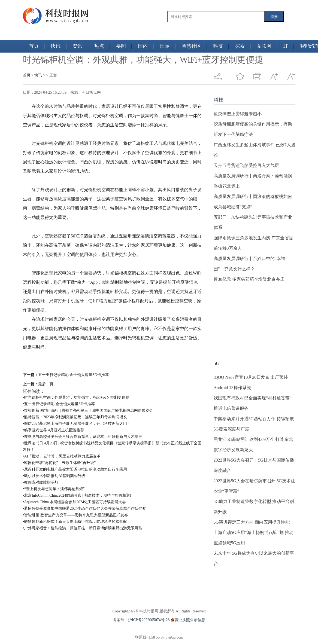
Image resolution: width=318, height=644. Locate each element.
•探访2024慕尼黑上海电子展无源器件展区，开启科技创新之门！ (77, 424)
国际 (165, 46)
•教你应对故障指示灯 (41, 482)
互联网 (264, 46)
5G (217, 364)
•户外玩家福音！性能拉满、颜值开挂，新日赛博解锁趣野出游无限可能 (83, 528)
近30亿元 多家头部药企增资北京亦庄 (249, 279)
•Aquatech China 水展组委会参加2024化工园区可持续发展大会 (75, 502)
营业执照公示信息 (187, 620)
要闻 (121, 46)
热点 (99, 46)
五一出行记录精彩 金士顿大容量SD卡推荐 (73, 375)
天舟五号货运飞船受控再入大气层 (246, 165)
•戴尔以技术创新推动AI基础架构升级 (54, 476)
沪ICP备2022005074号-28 (149, 620)
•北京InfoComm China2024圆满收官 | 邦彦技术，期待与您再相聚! (77, 495)
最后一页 (46, 384)
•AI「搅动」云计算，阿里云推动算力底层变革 (62, 456)
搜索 (274, 17)
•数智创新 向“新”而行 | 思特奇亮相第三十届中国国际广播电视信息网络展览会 (88, 410)
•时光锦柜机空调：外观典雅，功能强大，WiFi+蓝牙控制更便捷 (76, 397)
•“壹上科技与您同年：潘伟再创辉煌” (54, 489)
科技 (218, 46)
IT (286, 46)
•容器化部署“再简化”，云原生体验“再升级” (59, 463)
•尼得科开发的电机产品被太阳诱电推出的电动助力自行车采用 (75, 469)
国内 (143, 46)
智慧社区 (191, 46)
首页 (34, 46)
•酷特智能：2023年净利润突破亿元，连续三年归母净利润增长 (75, 417)
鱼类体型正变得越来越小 (238, 114)
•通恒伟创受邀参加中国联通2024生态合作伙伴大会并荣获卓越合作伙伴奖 (85, 509)
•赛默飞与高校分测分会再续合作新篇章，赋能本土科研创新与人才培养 (83, 437)
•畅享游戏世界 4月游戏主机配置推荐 (54, 430)
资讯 (77, 46)
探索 (240, 46)
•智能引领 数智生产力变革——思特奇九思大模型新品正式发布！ (77, 515)
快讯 (56, 46)
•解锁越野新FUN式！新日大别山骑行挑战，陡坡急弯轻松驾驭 (75, 522)
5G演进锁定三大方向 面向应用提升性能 (252, 522)
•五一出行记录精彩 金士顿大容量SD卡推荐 (59, 404)
